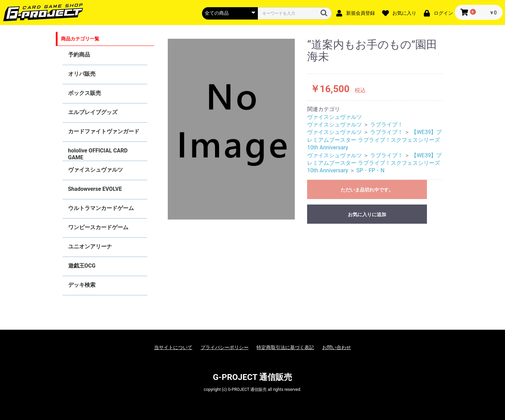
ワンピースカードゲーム (98, 227)
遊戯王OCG (82, 266)
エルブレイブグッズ (93, 112)
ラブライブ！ (387, 125)
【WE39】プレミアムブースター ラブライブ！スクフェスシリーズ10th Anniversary (374, 140)
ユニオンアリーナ (90, 246)
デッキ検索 (82, 285)
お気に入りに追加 (367, 214)
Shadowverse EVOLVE (95, 189)
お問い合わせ (337, 347)
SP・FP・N (370, 170)
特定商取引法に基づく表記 (285, 347)
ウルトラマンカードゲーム (101, 208)
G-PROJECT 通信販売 (253, 377)
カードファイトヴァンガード (104, 131)
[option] (231, 129)
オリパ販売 (82, 74)
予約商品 (79, 55)
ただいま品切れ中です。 (367, 190)
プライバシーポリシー (225, 347)
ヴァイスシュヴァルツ (96, 170)
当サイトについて (173, 347)
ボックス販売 (85, 93)
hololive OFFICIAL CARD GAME (98, 154)
